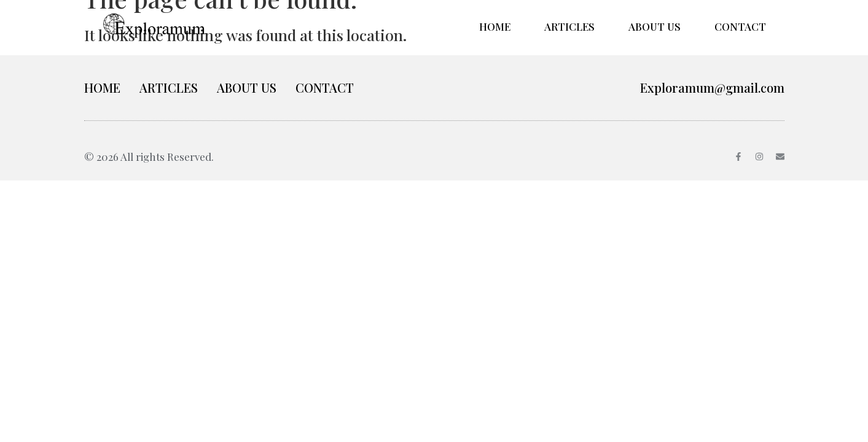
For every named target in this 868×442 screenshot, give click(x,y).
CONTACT (740, 26)
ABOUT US (655, 26)
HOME (495, 26)
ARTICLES (569, 26)
